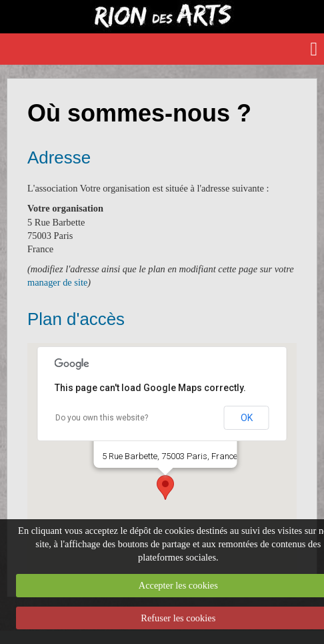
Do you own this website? (102, 418)
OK (247, 418)
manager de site (57, 282)
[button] (165, 488)
